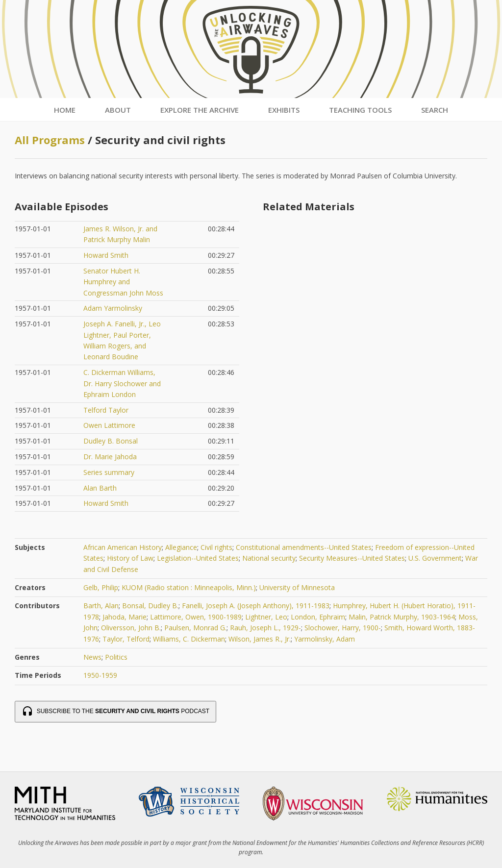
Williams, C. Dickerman (189, 639)
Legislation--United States (198, 558)
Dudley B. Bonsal (111, 441)
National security (269, 558)
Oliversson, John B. (131, 628)
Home (65, 110)
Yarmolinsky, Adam (325, 639)
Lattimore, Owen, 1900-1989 (196, 617)
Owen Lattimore (109, 425)
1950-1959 (100, 675)
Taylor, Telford (126, 639)
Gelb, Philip (101, 587)
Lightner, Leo (266, 617)
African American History (123, 547)
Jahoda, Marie (125, 617)
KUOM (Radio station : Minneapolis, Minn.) (189, 587)
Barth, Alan (101, 606)
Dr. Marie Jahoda (110, 457)
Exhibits (284, 110)
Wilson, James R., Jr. (260, 639)
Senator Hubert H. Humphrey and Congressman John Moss (123, 282)
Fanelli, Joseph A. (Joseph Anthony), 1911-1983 (256, 606)
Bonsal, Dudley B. (150, 606)
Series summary (109, 472)
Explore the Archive (200, 110)
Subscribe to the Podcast (115, 712)
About (118, 110)
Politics (116, 657)
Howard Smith (106, 255)
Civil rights (216, 547)
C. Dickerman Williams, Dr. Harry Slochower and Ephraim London (122, 383)
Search (435, 110)
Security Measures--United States (352, 558)
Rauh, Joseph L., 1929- (265, 628)
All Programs (50, 140)
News (92, 657)
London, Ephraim (318, 617)
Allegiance (181, 547)
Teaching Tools (360, 110)
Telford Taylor (106, 410)
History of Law (130, 558)
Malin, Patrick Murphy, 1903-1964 (402, 617)
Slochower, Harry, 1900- (343, 628)
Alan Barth (100, 488)
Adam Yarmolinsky (113, 308)
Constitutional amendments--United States (304, 547)
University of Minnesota (297, 587)
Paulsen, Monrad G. (195, 628)
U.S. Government (435, 558)
